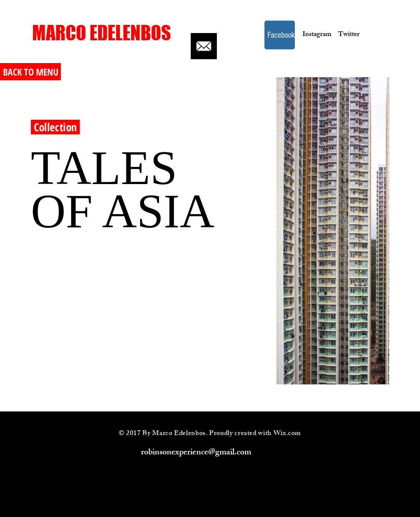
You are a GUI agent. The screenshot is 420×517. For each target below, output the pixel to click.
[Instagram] (314, 35)
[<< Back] (64, 68)
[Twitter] (349, 35)
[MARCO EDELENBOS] (102, 33)
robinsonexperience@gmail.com (196, 453)
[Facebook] (280, 35)
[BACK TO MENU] (30, 72)
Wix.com (287, 434)
